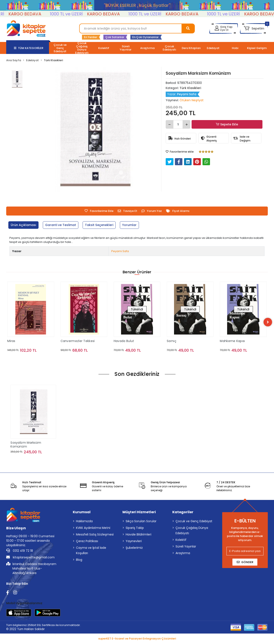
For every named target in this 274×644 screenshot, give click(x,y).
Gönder (245, 563)
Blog (79, 560)
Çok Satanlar (115, 37)
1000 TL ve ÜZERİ (77, 14)
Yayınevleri (134, 542)
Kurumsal (82, 513)
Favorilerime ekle (180, 152)
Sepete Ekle (228, 124)
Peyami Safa (120, 251)
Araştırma (183, 554)
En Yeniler (91, 37)
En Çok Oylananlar (145, 37)
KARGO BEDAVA (35, 14)
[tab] (24, 225)
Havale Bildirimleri (138, 535)
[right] (268, 322)
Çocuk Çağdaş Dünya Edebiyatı (192, 531)
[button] (254, 28)
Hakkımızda (84, 522)
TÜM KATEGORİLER (29, 48)
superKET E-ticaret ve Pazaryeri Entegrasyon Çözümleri (137, 639)
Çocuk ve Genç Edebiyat (194, 522)
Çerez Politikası (87, 542)
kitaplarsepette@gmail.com (30, 558)
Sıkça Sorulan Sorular (141, 522)
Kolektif (181, 540)
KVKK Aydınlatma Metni (93, 528)
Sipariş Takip (135, 528)
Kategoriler (183, 513)
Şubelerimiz (134, 548)
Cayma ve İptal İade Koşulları (91, 551)
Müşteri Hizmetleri (139, 513)
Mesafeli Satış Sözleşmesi (95, 535)
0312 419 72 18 (20, 551)
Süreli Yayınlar (186, 547)
